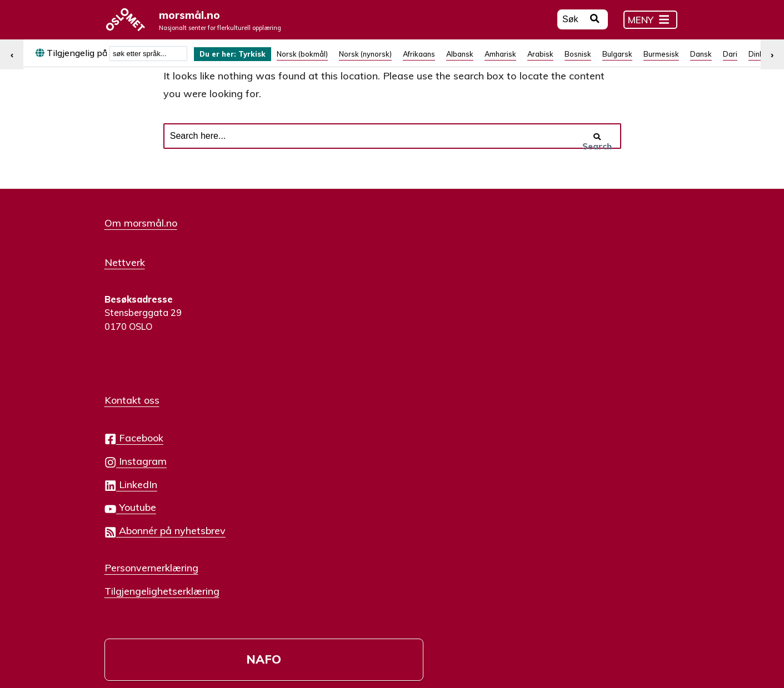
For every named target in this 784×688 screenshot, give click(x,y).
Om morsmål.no (141, 247)
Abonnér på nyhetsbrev (364, 377)
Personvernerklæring (350, 414)
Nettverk (125, 284)
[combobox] (148, 60)
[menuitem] (239, 60)
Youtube (329, 354)
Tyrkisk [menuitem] (263, 61)
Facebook (333, 285)
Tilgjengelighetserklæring (361, 437)
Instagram (334, 308)
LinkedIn (330, 331)
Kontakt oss (331, 247)
